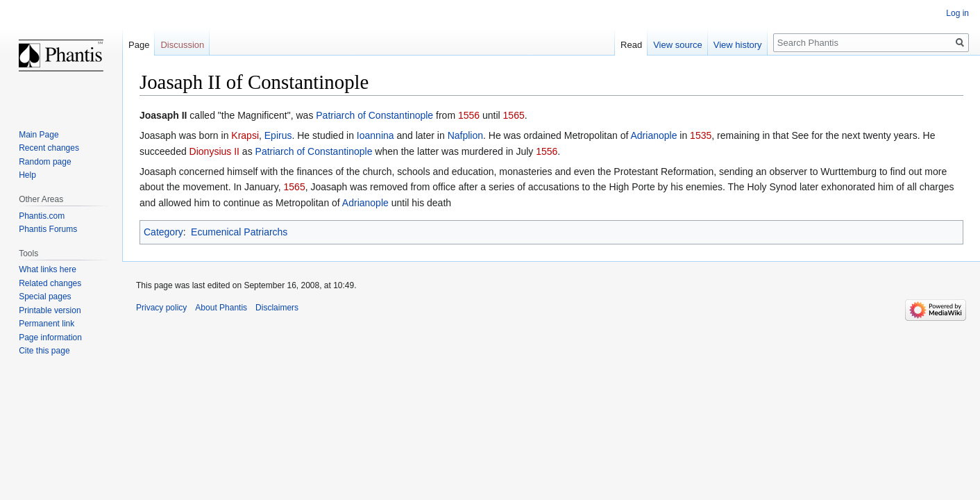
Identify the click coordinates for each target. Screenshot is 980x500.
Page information (50, 337)
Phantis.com (42, 216)
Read (631, 45)
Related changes (50, 283)
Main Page (39, 135)
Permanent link (47, 324)
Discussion (182, 45)
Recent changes (49, 148)
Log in (957, 13)
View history (738, 45)
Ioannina (375, 135)
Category (163, 232)
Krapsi (245, 135)
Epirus (278, 135)
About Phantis (221, 308)
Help (27, 175)
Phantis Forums (48, 229)
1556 (469, 115)
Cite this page (44, 351)
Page (139, 45)
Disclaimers (277, 308)
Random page (45, 162)
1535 (701, 135)
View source (678, 45)
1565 (514, 115)
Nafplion (465, 135)
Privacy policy (161, 308)
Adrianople (653, 135)
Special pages (45, 297)
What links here (48, 269)
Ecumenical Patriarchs (239, 232)
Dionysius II (214, 151)
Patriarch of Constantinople (374, 115)
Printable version (50, 310)
